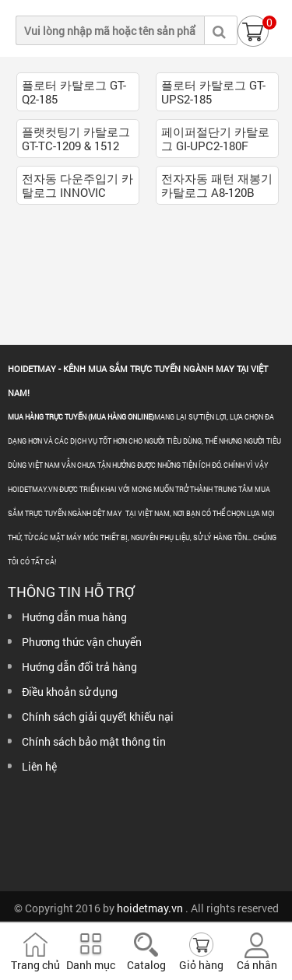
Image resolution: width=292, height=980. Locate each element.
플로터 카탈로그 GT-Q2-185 (74, 92)
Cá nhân (257, 965)
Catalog (146, 965)
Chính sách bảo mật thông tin (94, 741)
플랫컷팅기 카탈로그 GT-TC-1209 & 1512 (76, 139)
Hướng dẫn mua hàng (74, 617)
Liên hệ (39, 766)
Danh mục (91, 965)
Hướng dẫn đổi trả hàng (79, 667)
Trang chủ (35, 965)
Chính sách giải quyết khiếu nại (98, 717)
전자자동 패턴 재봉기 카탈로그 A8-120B (217, 185)
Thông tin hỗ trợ (71, 592)
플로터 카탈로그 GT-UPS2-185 (213, 92)
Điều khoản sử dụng (70, 692)
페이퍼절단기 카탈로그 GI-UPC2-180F (215, 139)
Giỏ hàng (201, 965)
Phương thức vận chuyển (82, 642)
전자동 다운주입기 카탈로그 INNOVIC (77, 185)
